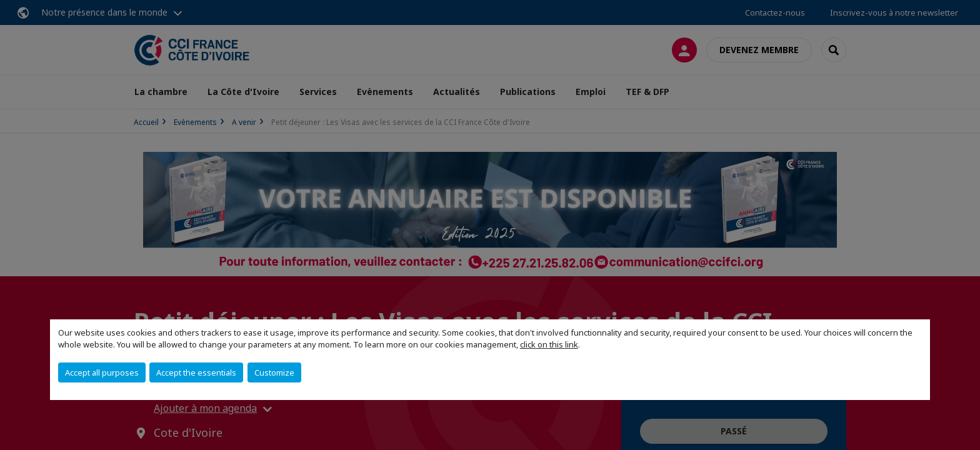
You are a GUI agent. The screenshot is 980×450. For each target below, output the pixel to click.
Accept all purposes (102, 372)
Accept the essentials (196, 372)
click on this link (549, 344)
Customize (274, 372)
